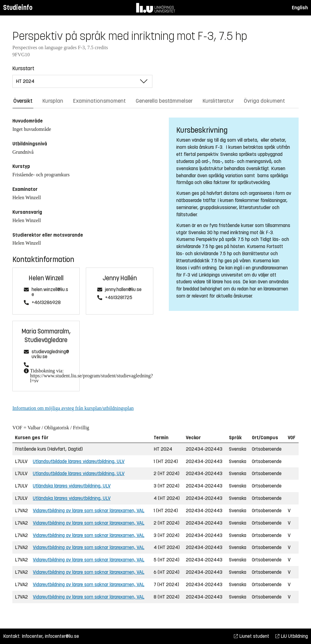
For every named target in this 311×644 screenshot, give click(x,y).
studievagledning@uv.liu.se (50, 354)
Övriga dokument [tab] (264, 101)
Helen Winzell (46, 278)
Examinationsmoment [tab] (99, 101)
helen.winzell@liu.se (50, 292)
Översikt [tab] (23, 101)
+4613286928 (46, 303)
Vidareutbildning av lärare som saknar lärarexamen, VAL (89, 511)
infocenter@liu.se (62, 636)
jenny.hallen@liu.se (123, 290)
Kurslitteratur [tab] (218, 101)
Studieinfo (18, 8)
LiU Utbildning (292, 636)
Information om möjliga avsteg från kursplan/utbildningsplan (73, 408)
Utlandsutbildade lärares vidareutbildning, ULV (79, 461)
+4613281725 (119, 298)
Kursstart (23, 68)
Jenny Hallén (120, 278)
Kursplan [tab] (53, 101)
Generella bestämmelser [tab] (164, 101)
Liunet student (252, 636)
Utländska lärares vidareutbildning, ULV (72, 486)
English (300, 8)
